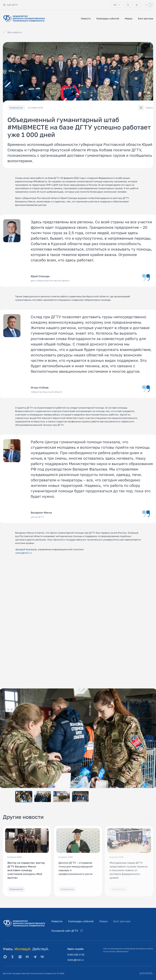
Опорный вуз (16, 889)
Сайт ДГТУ (10, 5)
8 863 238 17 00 (76, 955)
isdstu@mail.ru (76, 960)
